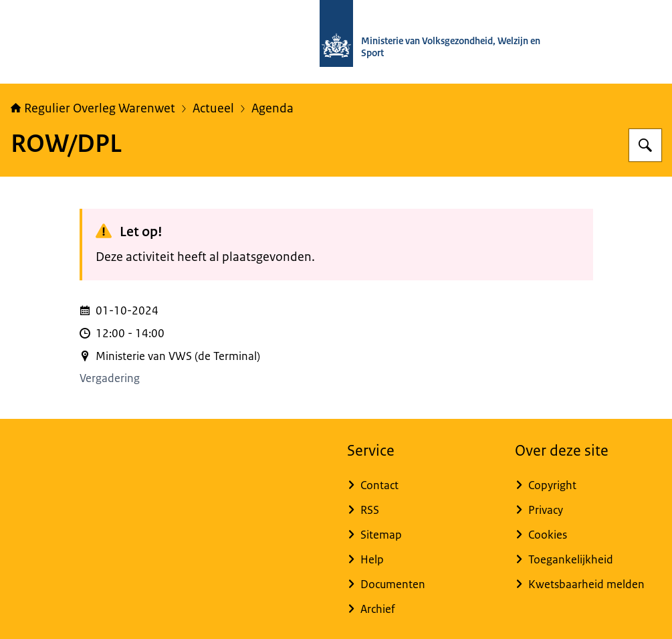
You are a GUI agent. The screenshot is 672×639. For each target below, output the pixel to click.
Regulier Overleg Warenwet (93, 108)
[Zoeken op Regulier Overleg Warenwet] (645, 145)
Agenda (272, 108)
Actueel (213, 108)
